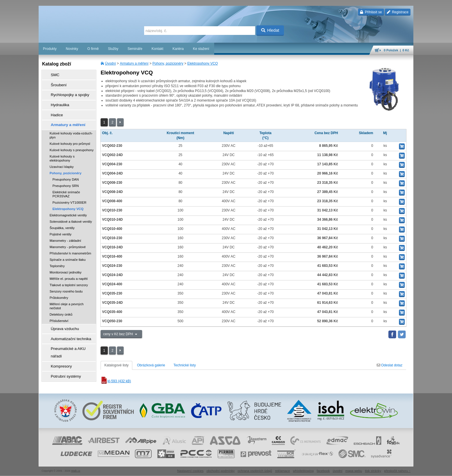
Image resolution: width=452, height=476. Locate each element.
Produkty (50, 49)
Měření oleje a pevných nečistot (67, 295)
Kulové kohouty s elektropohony (62, 147)
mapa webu (354, 469)
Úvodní (110, 63)
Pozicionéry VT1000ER (69, 191)
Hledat (270, 30)
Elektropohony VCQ (203, 63)
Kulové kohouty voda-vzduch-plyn (71, 124)
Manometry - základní (65, 229)
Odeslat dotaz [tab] (390, 365)
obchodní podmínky (221, 469)
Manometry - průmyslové (68, 235)
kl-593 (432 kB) (116, 381)
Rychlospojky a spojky (65, 90)
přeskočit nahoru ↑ (397, 469)
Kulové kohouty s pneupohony (72, 138)
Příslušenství (59, 309)
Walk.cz (76, 469)
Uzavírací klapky (62, 155)
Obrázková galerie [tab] (151, 365)
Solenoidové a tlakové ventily (71, 210)
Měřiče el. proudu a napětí (69, 267)
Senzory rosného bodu (66, 280)
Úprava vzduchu (60, 316)
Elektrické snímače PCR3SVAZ (66, 183)
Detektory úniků (61, 303)
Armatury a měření (134, 63)
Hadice (53, 106)
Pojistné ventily (61, 223)
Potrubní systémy (61, 349)
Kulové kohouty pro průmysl (70, 132)
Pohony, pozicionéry (168, 63)
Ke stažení (201, 49)
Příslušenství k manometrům (70, 242)
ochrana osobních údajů (255, 469)
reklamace (282, 469)
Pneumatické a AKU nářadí (69, 333)
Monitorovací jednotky (66, 261)
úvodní (338, 469)
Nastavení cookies (190, 469)
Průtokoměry (59, 286)
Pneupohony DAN (66, 168)
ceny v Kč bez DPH (119, 334)
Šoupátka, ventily (62, 216)
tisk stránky (373, 469)
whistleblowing (303, 469)
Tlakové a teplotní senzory (69, 273)
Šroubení (55, 82)
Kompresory (57, 341)
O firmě (93, 49)
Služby (113, 49)
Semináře (135, 49)
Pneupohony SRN (66, 174)
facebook (323, 469)
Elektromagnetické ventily (68, 204)
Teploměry (57, 254)
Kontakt (158, 49)
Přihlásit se (371, 12)
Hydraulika (56, 98)
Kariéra (178, 49)
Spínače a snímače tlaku (68, 248)
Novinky (72, 49)
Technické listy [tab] (185, 365)
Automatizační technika (66, 325)
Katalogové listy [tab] (116, 365)
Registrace (398, 12)
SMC (52, 74)
